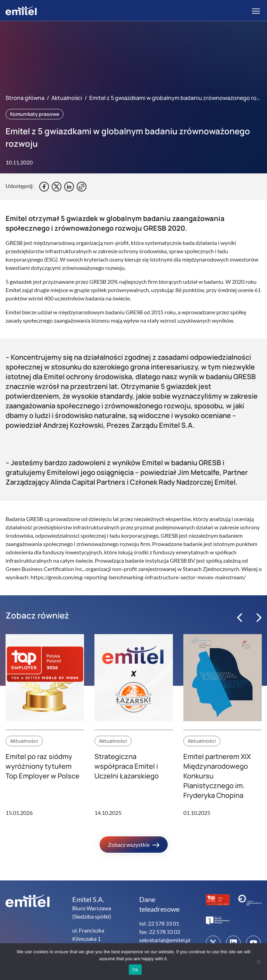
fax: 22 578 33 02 (160, 932)
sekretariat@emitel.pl (165, 940)
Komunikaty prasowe (35, 114)
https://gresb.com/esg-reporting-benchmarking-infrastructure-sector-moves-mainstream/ (138, 577)
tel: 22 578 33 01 (159, 923)
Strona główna (25, 98)
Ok (135, 970)
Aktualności (67, 98)
